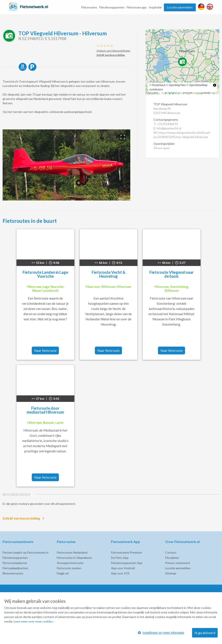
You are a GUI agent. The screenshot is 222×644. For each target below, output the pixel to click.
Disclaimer (172, 558)
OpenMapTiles (177, 85)
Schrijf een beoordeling (24, 518)
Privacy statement (178, 563)
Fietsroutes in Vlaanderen (74, 558)
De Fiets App (120, 558)
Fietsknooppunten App (127, 563)
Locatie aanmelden (180, 7)
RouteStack (159, 85)
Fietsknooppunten (112, 7)
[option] (66, 165)
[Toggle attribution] (215, 85)
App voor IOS (120, 573)
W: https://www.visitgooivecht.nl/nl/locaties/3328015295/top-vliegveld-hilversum (182, 135)
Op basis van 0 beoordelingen (113, 51)
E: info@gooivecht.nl (167, 128)
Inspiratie (155, 7)
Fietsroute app (137, 7)
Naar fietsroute (45, 351)
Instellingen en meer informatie (161, 633)
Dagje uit (63, 573)
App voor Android (123, 568)
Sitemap (171, 573)
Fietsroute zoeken (69, 568)
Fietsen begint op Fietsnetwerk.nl (25, 552)
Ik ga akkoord (205, 633)
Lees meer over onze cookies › (34, 621)
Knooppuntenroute (70, 563)
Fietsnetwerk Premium (126, 552)
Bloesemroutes (13, 573)
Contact (171, 552)
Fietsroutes (89, 7)
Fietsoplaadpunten (15, 568)
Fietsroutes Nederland (72, 552)
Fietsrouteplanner (15, 563)
